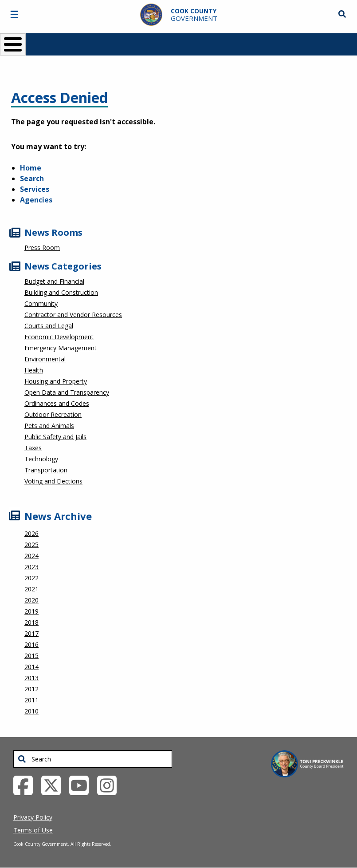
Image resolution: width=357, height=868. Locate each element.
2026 (31, 533)
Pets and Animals (49, 426)
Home (31, 168)
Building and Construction (61, 292)
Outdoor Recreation (53, 414)
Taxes (33, 448)
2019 (31, 611)
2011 (31, 700)
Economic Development (59, 337)
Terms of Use (33, 830)
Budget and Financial (54, 281)
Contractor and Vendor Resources (73, 315)
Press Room (42, 248)
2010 (31, 711)
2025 (31, 545)
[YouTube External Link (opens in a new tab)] (82, 785)
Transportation (46, 470)
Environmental (45, 359)
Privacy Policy (33, 817)
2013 (31, 678)
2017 (31, 633)
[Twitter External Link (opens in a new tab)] (54, 785)
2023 (31, 567)
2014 (31, 667)
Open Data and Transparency (67, 392)
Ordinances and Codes (57, 403)
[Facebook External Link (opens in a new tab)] (26, 785)
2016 (31, 644)
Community (41, 303)
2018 (31, 622)
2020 (31, 600)
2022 (31, 578)
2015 (31, 656)
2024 (31, 556)
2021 (31, 589)
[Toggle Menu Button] (13, 44)
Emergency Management (61, 348)
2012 (31, 689)
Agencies (36, 200)
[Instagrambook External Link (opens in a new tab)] (110, 785)
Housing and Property (56, 381)
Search (32, 178)
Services (35, 189)
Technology (41, 459)
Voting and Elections (53, 481)
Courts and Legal (49, 326)
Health (34, 370)
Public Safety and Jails (55, 437)
